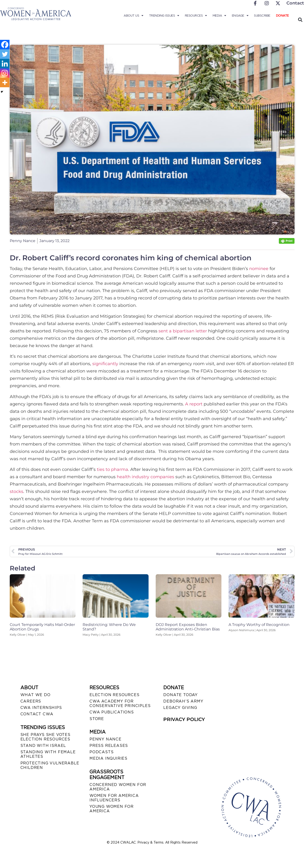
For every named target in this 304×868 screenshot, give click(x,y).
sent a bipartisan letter (183, 331)
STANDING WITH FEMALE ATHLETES (48, 754)
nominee (259, 269)
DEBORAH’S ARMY (183, 701)
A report (194, 404)
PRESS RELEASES (109, 746)
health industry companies (145, 477)
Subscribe (262, 16)
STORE (97, 719)
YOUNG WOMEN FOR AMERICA (112, 809)
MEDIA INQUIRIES (108, 758)
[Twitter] (5, 54)
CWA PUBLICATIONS (112, 712)
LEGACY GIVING (180, 708)
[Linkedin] (5, 64)
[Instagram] (5, 73)
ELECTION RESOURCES (114, 695)
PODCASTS (101, 752)
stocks (16, 491)
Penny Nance (105, 739)
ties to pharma (112, 469)
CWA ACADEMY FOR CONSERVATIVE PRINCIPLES (120, 703)
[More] (5, 83)
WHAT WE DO (35, 695)
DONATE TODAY (180, 695)
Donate (282, 16)
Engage (240, 16)
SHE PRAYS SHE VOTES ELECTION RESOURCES (45, 737)
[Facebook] (5, 45)
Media (219, 16)
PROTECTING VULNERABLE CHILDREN (50, 765)
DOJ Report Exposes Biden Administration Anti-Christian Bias (188, 627)
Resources (196, 16)
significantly (105, 364)
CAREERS (31, 701)
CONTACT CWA (37, 714)
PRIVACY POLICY (184, 719)
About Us (133, 16)
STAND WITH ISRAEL (43, 746)
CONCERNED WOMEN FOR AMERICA (118, 787)
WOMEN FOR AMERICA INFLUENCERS (114, 798)
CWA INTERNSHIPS (41, 708)
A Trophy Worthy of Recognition (259, 625)
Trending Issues (164, 16)
